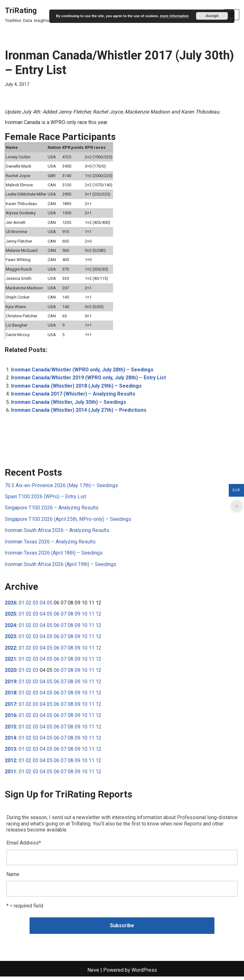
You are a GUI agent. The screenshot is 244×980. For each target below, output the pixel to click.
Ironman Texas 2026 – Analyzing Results (50, 544)
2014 (10, 741)
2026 (10, 605)
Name (13, 877)
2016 (10, 718)
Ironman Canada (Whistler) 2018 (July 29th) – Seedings (77, 387)
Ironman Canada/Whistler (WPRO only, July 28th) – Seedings (83, 371)
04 (43, 605)
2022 (10, 650)
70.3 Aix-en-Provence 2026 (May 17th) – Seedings (61, 487)
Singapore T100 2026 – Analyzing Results (52, 510)
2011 (10, 775)
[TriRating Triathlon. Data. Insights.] (27, 15)
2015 (10, 729)
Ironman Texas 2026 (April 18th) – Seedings (54, 555)
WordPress (144, 973)
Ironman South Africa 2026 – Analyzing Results (57, 532)
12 (98, 616)
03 (36, 605)
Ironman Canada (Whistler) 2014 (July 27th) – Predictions (79, 412)
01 (22, 605)
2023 (10, 639)
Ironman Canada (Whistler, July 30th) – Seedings (69, 404)
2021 (10, 662)
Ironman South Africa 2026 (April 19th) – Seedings (61, 566)
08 (71, 616)
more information (174, 16)
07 (64, 616)
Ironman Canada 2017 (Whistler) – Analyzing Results (74, 395)
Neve (93, 973)
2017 (10, 707)
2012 (10, 763)
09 (78, 616)
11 (91, 616)
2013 (10, 752)
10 (85, 616)
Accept (212, 16)
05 (50, 605)
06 (57, 616)
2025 (10, 616)
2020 (10, 673)
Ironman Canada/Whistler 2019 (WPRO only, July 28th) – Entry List (89, 379)
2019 (10, 684)
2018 (10, 695)
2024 (10, 628)
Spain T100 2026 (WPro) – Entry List (45, 498)
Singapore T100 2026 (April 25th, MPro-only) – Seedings (68, 521)
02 (29, 605)
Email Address (24, 846)
